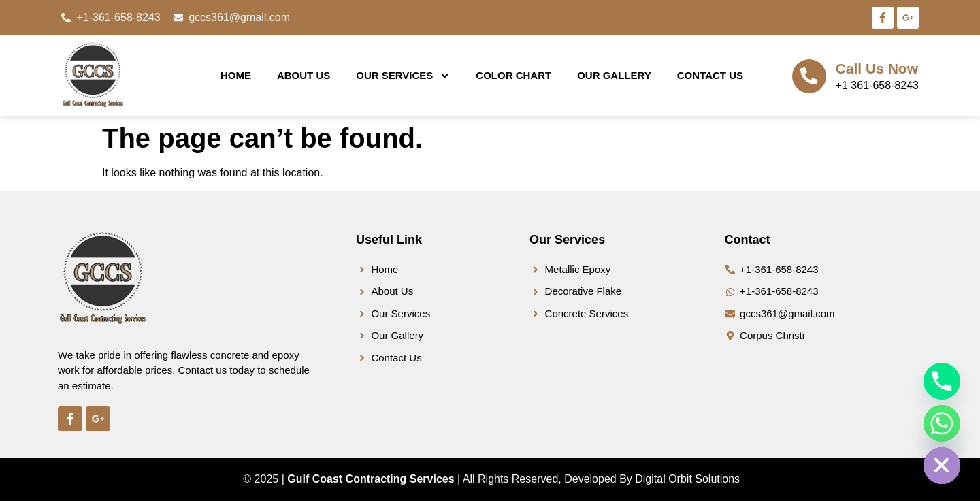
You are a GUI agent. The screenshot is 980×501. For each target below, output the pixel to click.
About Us (304, 75)
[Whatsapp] (942, 423)
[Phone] (942, 381)
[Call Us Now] (809, 76)
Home (236, 75)
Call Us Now (877, 68)
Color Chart (513, 75)
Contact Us (710, 75)
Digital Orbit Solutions (687, 479)
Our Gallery (614, 75)
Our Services (403, 76)
